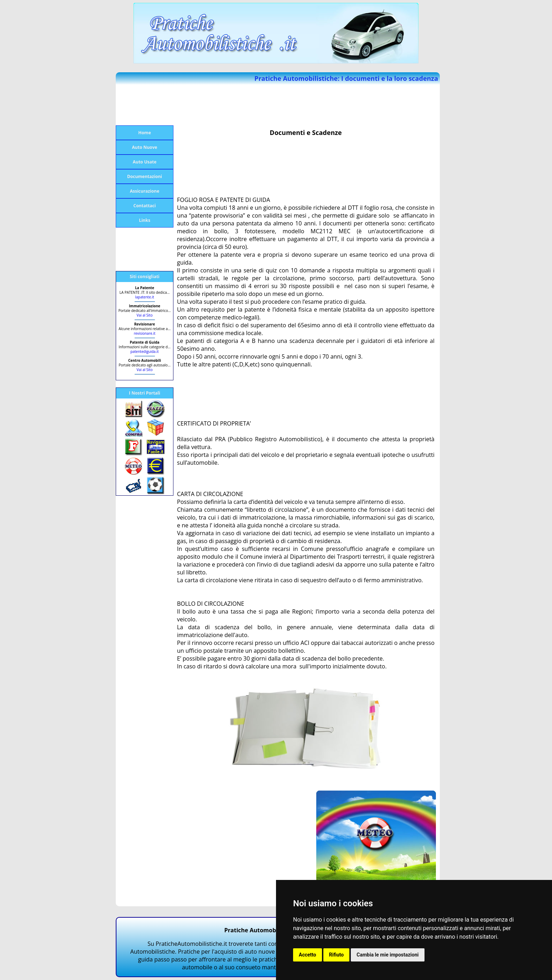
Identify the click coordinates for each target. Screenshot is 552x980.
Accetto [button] (308, 955)
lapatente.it (145, 297)
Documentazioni (145, 176)
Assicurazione (145, 191)
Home (144, 133)
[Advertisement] (144, 105)
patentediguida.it (144, 351)
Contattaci (145, 206)
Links (145, 220)
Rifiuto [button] (337, 955)
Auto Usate (145, 162)
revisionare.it (145, 333)
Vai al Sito (145, 315)
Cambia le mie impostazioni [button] (387, 955)
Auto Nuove (145, 147)
